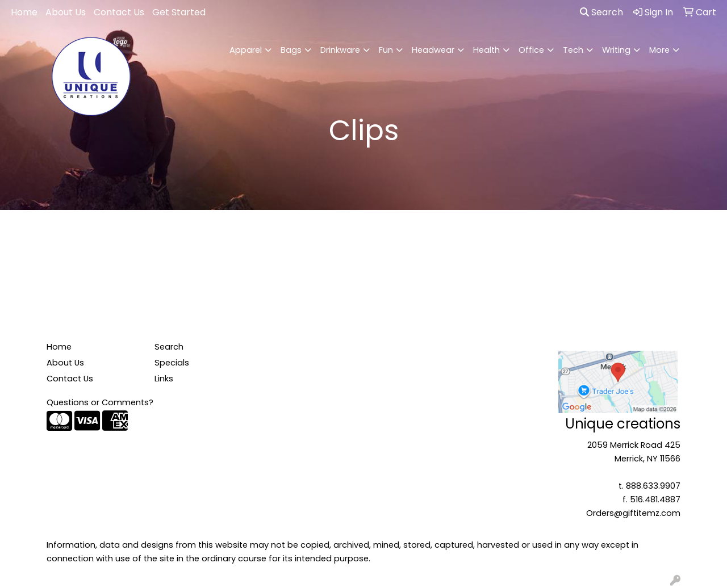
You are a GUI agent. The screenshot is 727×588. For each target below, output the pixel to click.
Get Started (179, 12)
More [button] (659, 50)
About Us (66, 12)
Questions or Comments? (100, 402)
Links (164, 379)
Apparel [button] (246, 50)
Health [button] (486, 50)
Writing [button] (616, 50)
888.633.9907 (653, 486)
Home (24, 12)
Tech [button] (573, 50)
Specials (172, 363)
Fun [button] (386, 50)
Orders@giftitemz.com (633, 513)
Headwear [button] (433, 50)
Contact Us (119, 12)
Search (601, 12)
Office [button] (531, 50)
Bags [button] (291, 50)
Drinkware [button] (340, 50)
